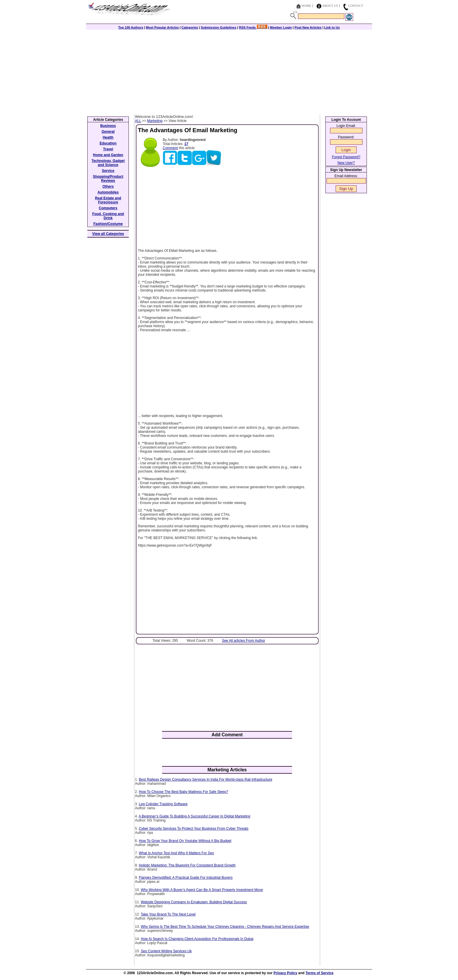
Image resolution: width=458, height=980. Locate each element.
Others (108, 186)
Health (108, 137)
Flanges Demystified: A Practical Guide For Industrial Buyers (186, 878)
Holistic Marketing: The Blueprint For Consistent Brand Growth (187, 865)
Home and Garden (108, 155)
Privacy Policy (285, 973)
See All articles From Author (244, 641)
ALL (138, 121)
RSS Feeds (253, 27)
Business (108, 126)
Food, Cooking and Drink (108, 216)
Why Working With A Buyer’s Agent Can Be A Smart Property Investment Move (202, 890)
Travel (108, 149)
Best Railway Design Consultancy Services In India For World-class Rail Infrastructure (205, 780)
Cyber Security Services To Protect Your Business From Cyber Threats (194, 829)
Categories (190, 27)
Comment (170, 148)
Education (108, 143)
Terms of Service (320, 973)
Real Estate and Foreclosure (108, 200)
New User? (346, 163)
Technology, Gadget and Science (108, 163)
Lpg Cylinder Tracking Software (163, 804)
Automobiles (108, 192)
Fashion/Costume (108, 224)
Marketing (155, 121)
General (108, 132)
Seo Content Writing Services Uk (166, 951)
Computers (108, 208)
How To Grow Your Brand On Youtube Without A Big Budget (185, 841)
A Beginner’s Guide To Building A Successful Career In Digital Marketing (195, 816)
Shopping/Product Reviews (108, 179)
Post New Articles (308, 27)
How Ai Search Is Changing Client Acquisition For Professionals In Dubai (197, 939)
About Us (330, 6)
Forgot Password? (346, 157)
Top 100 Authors (131, 27)
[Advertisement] (229, 71)
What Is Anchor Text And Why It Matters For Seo (176, 853)
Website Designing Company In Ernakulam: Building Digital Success (194, 902)
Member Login (281, 27)
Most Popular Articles (162, 27)
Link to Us (332, 27)
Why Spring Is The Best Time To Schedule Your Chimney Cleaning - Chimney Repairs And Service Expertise (225, 927)
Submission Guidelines (218, 27)
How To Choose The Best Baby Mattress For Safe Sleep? (183, 792)
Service (108, 171)
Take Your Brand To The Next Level (168, 914)
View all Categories (108, 234)
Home (306, 6)
